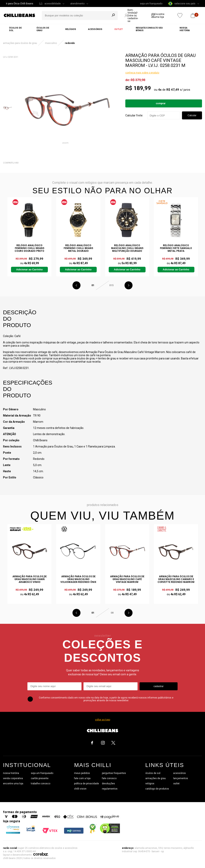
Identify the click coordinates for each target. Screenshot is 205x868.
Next (129, 285)
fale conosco (109, 778)
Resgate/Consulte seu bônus (149, 29)
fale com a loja (82, 778)
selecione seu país (182, 4)
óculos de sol (153, 773)
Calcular (192, 115)
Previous (76, 285)
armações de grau (156, 778)
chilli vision (80, 789)
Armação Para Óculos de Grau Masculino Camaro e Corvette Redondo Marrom (176, 579)
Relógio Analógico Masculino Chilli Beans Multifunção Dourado (127, 248)
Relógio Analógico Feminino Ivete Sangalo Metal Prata (176, 248)
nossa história (11, 773)
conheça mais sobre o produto (142, 73)
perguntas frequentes (114, 773)
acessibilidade (53, 4)
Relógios (71, 29)
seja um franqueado (151, 4)
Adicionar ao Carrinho (29, 270)
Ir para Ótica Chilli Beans (20, 4)
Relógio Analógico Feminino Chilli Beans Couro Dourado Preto (29, 248)
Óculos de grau (43, 29)
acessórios (179, 773)
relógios (150, 784)
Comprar (161, 103)
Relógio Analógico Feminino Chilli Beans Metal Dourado (78, 248)
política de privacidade (86, 784)
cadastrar (159, 686)
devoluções (108, 784)
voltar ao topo (103, 720)
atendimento (77, 4)
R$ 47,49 (173, 90)
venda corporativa (13, 778)
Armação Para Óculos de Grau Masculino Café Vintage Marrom (127, 579)
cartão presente (40, 778)
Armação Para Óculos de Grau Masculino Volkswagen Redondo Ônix (78, 579)
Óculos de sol (15, 29)
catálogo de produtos (157, 789)
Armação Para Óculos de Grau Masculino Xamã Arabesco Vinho (30, 579)
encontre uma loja (13, 784)
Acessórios (95, 29)
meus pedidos (82, 773)
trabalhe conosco (41, 784)
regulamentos (110, 789)
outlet (176, 784)
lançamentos (181, 778)
